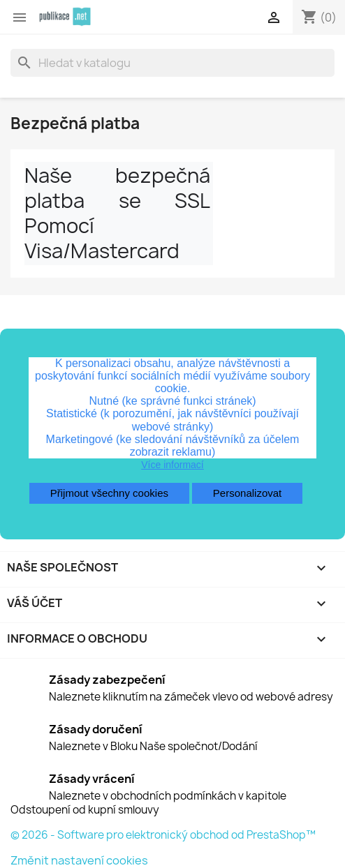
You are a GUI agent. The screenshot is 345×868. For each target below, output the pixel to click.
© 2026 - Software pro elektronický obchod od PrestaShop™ (163, 835)
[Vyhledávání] (172, 63)
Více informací (172, 465)
